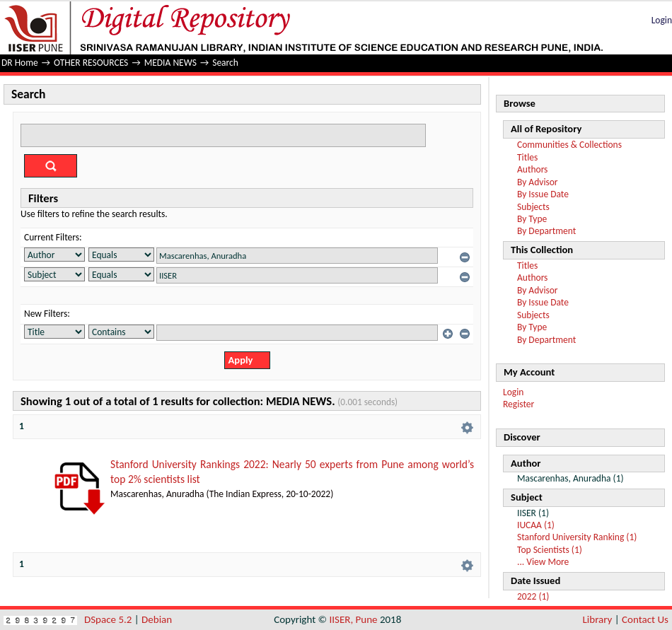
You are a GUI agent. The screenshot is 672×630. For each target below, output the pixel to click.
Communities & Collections (569, 145)
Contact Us (645, 619)
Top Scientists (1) (550, 550)
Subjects (533, 207)
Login (662, 20)
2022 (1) (533, 596)
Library (598, 619)
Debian (157, 619)
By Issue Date (543, 194)
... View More (543, 562)
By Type (532, 219)
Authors (532, 169)
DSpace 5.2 (109, 619)
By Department (546, 231)
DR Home (20, 63)
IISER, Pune (353, 619)
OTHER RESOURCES (91, 63)
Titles (527, 157)
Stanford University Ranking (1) (577, 537)
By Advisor (538, 182)
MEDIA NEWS (170, 63)
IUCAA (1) (536, 525)
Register (519, 404)
